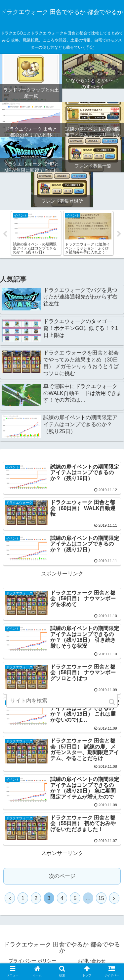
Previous (5, 234)
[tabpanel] (36, 233)
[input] (62, 701)
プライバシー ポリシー (32, 961)
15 (101, 898)
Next (119, 234)
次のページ (62, 876)
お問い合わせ (92, 961)
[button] (112, 702)
